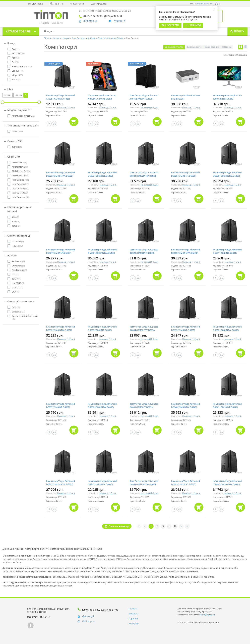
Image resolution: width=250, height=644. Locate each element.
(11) (20, 180)
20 (175, 526)
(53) (18, 53)
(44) (21, 197)
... (169, 526)
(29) (16, 221)
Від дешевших (194, 47)
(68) (20, 175)
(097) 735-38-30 (91, 610)
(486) (17, 75)
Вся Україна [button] (203, 4)
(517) (17, 131)
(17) (18, 71)
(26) (16, 307)
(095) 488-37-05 (110, 610)
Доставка (134, 614)
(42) (17, 246)
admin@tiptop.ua (207, 615)
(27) (19, 312)
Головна (133, 609)
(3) (23, 116)
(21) (17, 226)
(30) (20, 193)
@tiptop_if (119, 21)
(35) (22, 66)
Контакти (134, 624)
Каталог (18, 31)
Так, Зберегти (170, 25)
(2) (15, 217)
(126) (21, 171)
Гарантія (133, 619)
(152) (20, 189)
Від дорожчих (212, 47)
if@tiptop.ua (88, 621)
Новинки (227, 47)
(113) (20, 184)
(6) (20, 167)
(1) (16, 49)
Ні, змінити (193, 25)
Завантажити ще (119, 526)
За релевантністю (174, 47)
